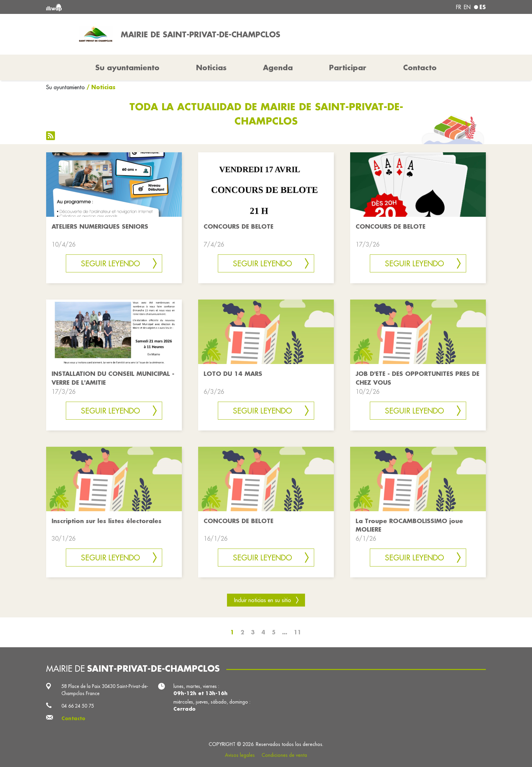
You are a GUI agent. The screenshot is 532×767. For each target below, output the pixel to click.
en (467, 7)
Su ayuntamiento (65, 87)
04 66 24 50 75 (78, 706)
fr (459, 7)
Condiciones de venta (284, 755)
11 (298, 632)
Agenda (278, 68)
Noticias (211, 68)
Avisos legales (240, 755)
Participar (348, 68)
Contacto (420, 68)
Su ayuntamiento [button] (127, 68)
